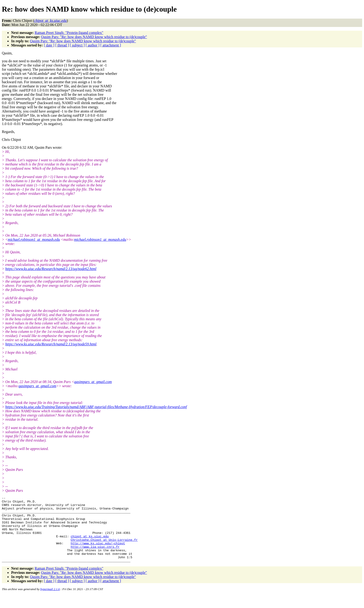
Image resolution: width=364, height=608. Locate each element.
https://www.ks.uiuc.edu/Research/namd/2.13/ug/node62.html (51, 269)
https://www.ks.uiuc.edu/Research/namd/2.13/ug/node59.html (51, 344)
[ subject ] (77, 45)
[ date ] (49, 45)
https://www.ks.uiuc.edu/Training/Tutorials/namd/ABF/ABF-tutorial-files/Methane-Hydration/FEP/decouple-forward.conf (96, 407)
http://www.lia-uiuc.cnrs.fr (95, 557)
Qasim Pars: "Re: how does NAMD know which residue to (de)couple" (94, 37)
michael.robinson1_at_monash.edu (34, 240)
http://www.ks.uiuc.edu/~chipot (98, 553)
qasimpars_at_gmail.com (93, 382)
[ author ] (93, 45)
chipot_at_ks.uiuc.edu (90, 545)
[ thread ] (62, 45)
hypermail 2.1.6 (50, 602)
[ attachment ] (111, 45)
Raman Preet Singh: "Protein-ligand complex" (69, 33)
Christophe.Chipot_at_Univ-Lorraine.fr (104, 549)
